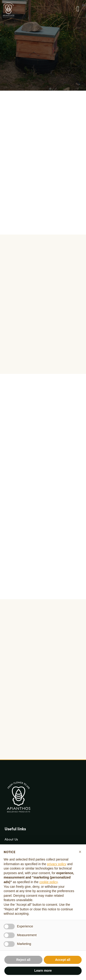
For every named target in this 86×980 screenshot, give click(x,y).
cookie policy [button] (49, 882)
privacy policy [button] (57, 864)
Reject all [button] (23, 960)
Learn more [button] (43, 971)
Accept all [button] (63, 960)
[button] (80, 852)
